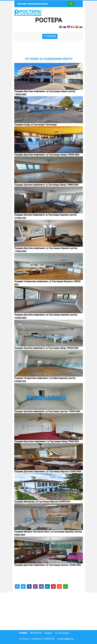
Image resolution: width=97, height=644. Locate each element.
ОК (71, 4)
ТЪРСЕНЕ (50, 36)
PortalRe (23, 633)
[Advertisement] (49, 51)
